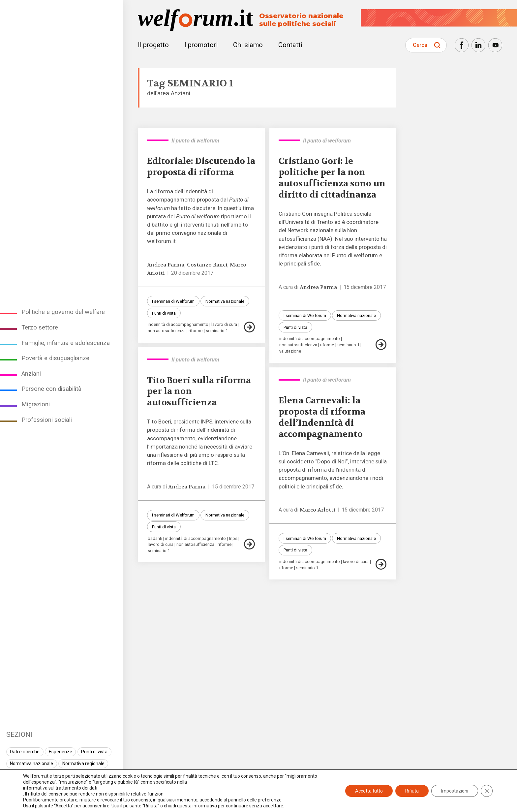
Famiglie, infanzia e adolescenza (66, 343)
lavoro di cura (224, 324)
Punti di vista (94, 752)
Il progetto (153, 45)
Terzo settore (40, 328)
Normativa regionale (83, 764)
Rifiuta (412, 791)
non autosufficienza (167, 331)
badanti (155, 538)
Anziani (31, 374)
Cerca (420, 45)
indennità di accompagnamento (178, 324)
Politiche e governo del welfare (63, 312)
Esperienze (61, 752)
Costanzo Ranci (207, 265)
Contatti (290, 45)
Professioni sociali (47, 420)
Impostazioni (455, 791)
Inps (233, 538)
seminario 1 (217, 331)
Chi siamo (248, 45)
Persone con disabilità (51, 389)
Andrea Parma (166, 265)
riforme (196, 331)
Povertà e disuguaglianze (55, 358)
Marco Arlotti (317, 510)
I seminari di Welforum (173, 301)
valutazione (290, 351)
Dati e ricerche (25, 752)
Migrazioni (36, 404)
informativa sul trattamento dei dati (60, 788)
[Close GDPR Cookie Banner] (487, 791)
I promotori (201, 45)
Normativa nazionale (31, 764)
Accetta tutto (369, 791)
